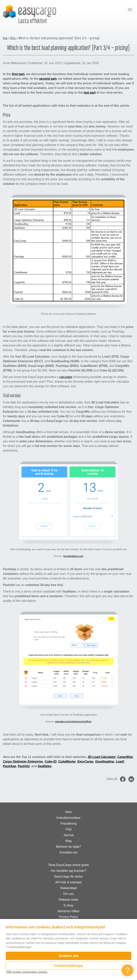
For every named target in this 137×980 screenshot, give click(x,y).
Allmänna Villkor (68, 911)
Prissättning (69, 824)
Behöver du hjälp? (68, 847)
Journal (68, 835)
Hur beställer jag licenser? (68, 871)
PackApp (9, 766)
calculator (66, 377)
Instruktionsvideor (68, 818)
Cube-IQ (51, 762)
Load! (120, 762)
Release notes (68, 900)
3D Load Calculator (102, 757)
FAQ (68, 829)
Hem (5, 38)
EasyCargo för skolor (68, 876)
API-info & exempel (68, 882)
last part (90, 93)
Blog (13, 38)
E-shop (68, 905)
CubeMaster (67, 762)
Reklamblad (68, 888)
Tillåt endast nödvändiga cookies (27, 972)
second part (48, 79)
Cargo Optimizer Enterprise (23, 762)
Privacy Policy (69, 917)
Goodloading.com (73, 556)
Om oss (68, 894)
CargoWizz (125, 757)
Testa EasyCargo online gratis (68, 865)
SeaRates (45, 766)
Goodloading (105, 762)
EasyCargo (86, 762)
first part (18, 74)
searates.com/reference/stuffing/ (73, 721)
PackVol (24, 766)
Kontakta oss (68, 852)
